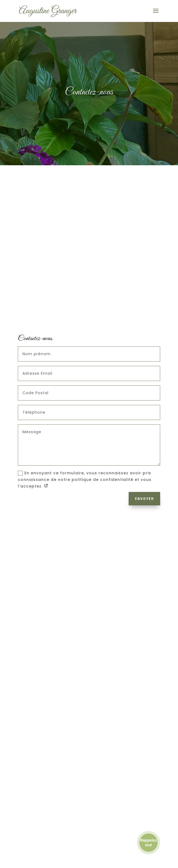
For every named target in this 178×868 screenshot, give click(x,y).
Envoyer (144, 499)
